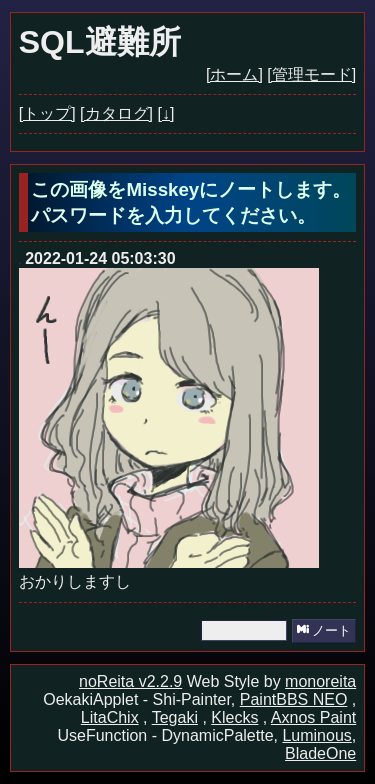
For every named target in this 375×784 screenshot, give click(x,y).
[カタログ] (116, 113)
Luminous (316, 735)
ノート (324, 630)
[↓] (165, 113)
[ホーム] (234, 74)
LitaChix (110, 717)
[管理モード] (311, 74)
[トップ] (47, 113)
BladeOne (320, 753)
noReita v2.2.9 (130, 681)
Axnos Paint (313, 717)
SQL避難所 (100, 42)
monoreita (320, 681)
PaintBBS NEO (294, 699)
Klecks (234, 717)
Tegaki (175, 717)
